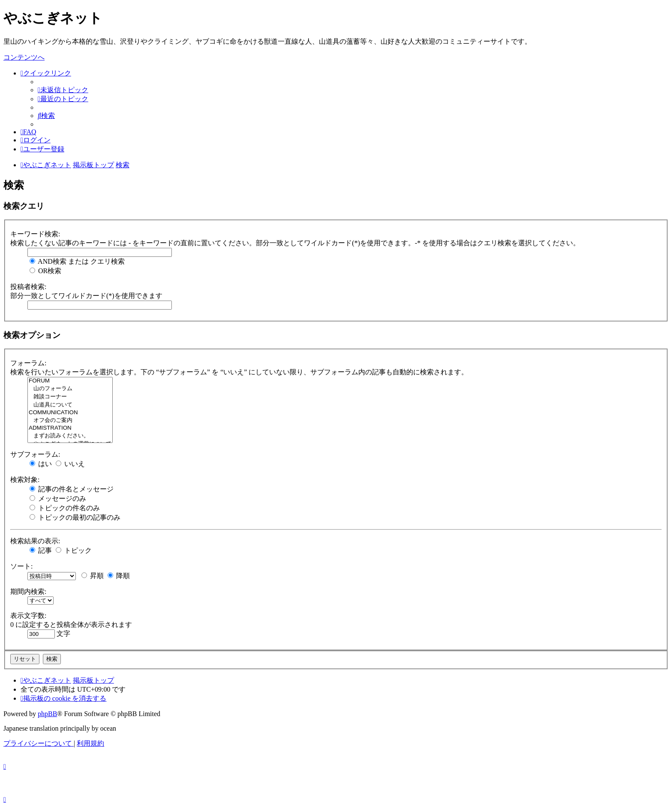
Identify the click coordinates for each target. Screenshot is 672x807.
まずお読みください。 (70, 436)
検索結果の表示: (35, 541)
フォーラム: (28, 363)
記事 (41, 550)
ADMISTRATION (70, 428)
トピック (74, 550)
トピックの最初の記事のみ (75, 517)
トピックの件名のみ (65, 508)
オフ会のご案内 (70, 420)
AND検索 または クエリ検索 (77, 261)
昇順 (93, 576)
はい (41, 464)
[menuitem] (63, 90)
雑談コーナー (70, 397)
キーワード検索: (35, 234)
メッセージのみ (58, 498)
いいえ (70, 464)
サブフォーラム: (35, 454)
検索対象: (25, 480)
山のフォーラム (70, 389)
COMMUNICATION (70, 413)
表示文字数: (28, 616)
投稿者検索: (28, 287)
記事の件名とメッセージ (72, 489)
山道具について (70, 405)
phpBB (47, 714)
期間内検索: (28, 592)
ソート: (21, 566)
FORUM (70, 381)
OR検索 (45, 271)
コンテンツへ (24, 57)
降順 (119, 576)
